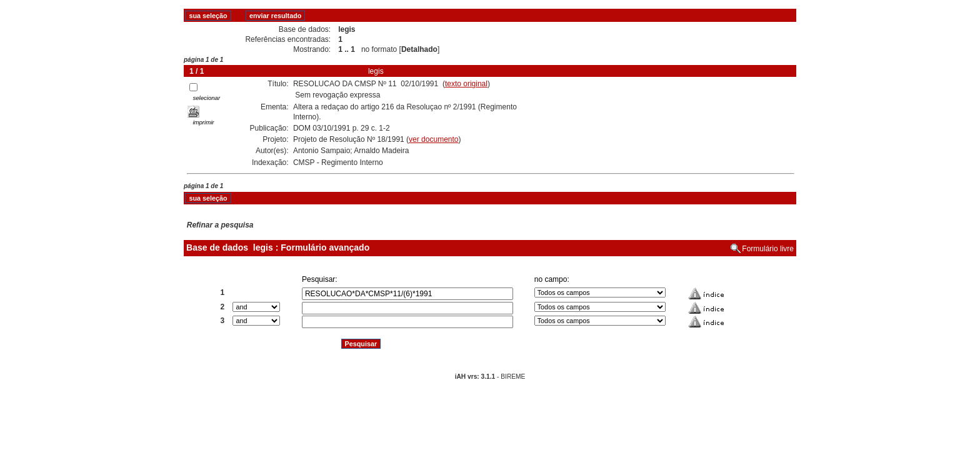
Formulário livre (768, 249)
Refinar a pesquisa (220, 225)
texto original (466, 84)
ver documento (433, 139)
